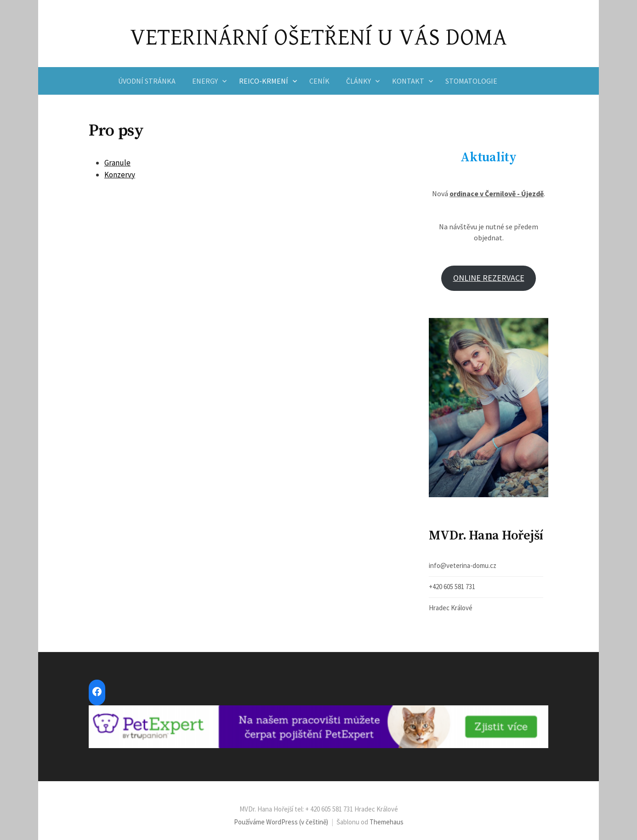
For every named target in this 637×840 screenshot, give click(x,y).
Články (358, 81)
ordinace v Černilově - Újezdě (497, 193)
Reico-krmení (264, 81)
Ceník (319, 81)
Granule (117, 163)
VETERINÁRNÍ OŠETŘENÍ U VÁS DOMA (319, 38)
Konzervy (120, 175)
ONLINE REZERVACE (489, 278)
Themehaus (387, 822)
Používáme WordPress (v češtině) (281, 822)
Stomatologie (471, 81)
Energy (205, 81)
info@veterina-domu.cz (463, 565)
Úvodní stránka (147, 81)
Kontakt (408, 81)
